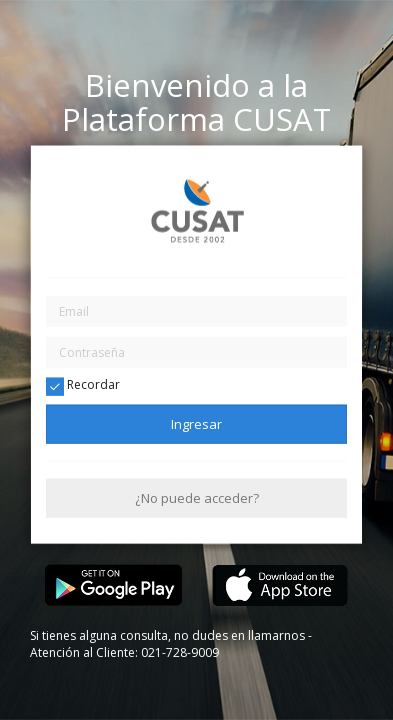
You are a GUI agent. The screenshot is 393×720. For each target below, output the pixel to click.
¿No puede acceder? (197, 498)
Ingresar (196, 423)
